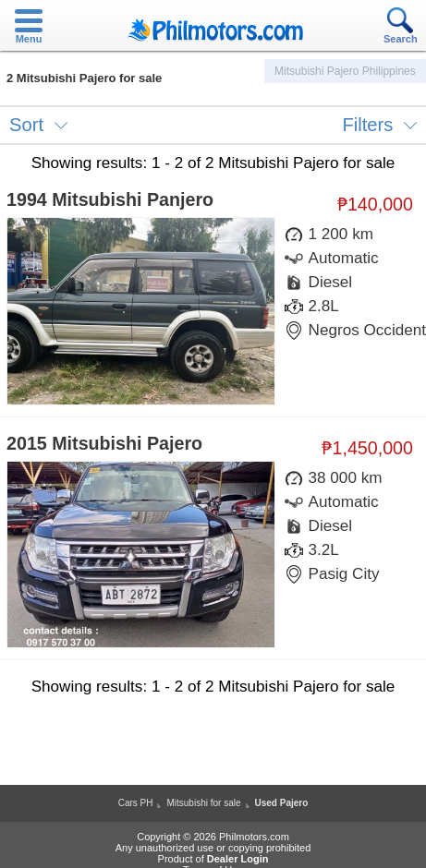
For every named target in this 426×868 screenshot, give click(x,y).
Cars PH (136, 803)
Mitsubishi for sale (203, 803)
